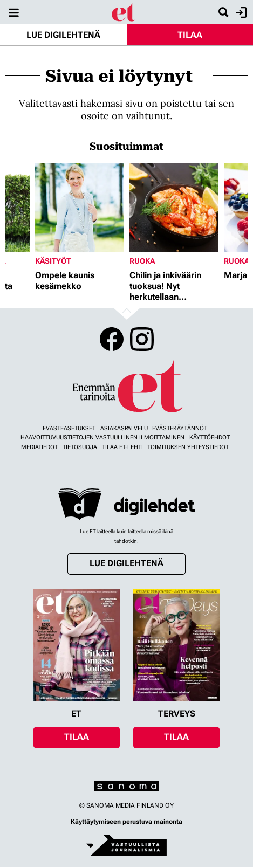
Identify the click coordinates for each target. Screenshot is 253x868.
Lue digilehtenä (63, 35)
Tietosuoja (80, 447)
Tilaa (190, 35)
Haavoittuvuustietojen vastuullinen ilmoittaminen (102, 438)
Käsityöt (53, 261)
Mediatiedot (39, 447)
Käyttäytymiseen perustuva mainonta (127, 822)
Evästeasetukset (69, 428)
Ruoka (142, 261)
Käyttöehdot (210, 438)
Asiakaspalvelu (124, 428)
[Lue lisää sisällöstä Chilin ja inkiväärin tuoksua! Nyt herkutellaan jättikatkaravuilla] (174, 208)
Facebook (112, 339)
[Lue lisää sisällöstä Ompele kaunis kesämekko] (80, 208)
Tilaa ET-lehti (122, 447)
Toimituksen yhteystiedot (188, 447)
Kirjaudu (240, 12)
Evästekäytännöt (180, 428)
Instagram (142, 339)
